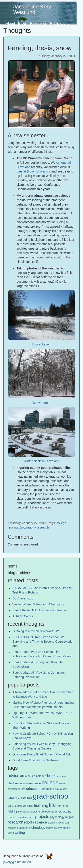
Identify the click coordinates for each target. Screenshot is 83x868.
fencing (13, 527)
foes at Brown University (33, 171)
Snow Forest (41, 403)
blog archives (19, 573)
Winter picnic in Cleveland (41, 461)
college (61, 523)
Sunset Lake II (42, 344)
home (13, 566)
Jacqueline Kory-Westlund (33, 9)
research (43, 527)
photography (27, 527)
